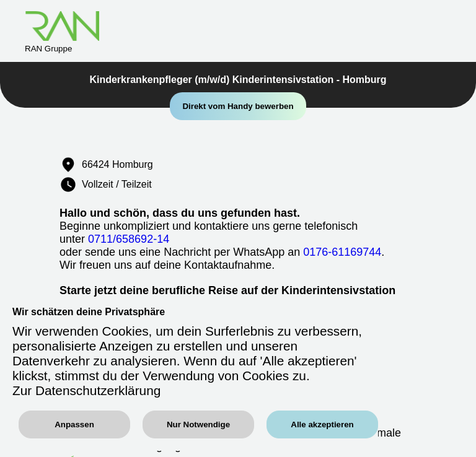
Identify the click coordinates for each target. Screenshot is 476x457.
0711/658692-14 (129, 239)
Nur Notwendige (198, 424)
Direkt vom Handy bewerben (238, 106)
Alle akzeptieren (322, 424)
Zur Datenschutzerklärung (86, 390)
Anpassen (74, 424)
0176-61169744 (342, 252)
